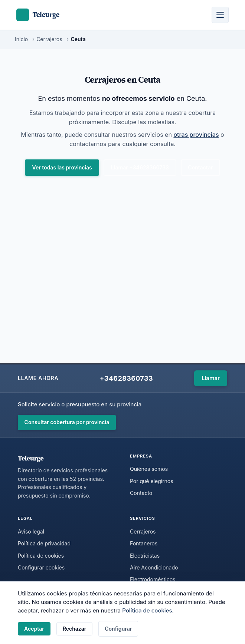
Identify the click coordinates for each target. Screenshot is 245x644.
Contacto (141, 493)
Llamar (211, 378)
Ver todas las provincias (62, 167)
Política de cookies (147, 610)
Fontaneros (144, 543)
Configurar (118, 629)
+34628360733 (126, 378)
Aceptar (34, 629)
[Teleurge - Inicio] (38, 15)
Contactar (200, 167)
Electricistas (145, 556)
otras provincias (196, 135)
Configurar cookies (41, 567)
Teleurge (31, 458)
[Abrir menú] (220, 15)
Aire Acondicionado (154, 567)
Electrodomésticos (153, 579)
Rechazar (75, 629)
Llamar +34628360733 (140, 167)
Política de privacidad (44, 543)
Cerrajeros (143, 531)
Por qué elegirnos (152, 481)
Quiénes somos (149, 469)
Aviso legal (31, 531)
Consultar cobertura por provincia (67, 422)
